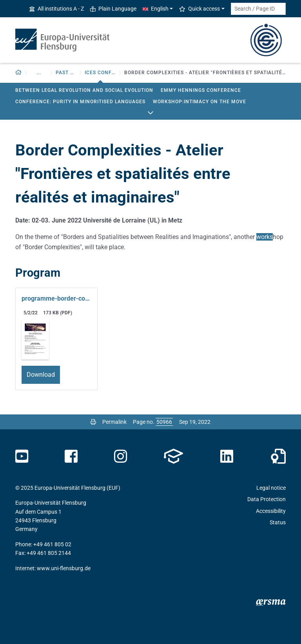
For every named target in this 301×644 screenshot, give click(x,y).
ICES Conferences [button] (100, 73)
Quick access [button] (199, 9)
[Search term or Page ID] (258, 9)
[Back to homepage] (19, 73)
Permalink (114, 422)
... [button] (39, 73)
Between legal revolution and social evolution (84, 90)
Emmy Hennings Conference (201, 90)
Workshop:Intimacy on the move (199, 102)
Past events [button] (66, 73)
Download (41, 375)
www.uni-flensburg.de (64, 568)
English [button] (156, 9)
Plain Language (113, 9)
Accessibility (271, 511)
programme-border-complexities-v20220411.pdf (56, 298)
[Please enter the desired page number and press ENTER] (164, 422)
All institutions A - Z (57, 9)
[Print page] (93, 422)
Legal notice (271, 488)
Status (278, 522)
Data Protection (267, 499)
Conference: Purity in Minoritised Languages (80, 102)
